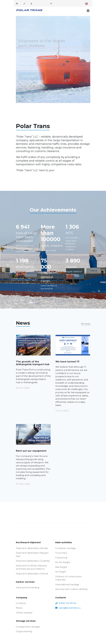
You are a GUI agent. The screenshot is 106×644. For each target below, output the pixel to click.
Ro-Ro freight (63, 562)
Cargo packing (24, 631)
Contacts (21, 603)
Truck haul (61, 553)
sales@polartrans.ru (17, 3)
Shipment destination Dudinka (33, 561)
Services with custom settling (71, 589)
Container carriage (66, 548)
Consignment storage (28, 627)
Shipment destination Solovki (32, 574)
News (19, 608)
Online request (24, 613)
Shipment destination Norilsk (32, 548)
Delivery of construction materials (68, 578)
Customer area (32, 3)
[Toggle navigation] (88, 11)
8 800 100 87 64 (25, 3)
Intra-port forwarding (28, 587)
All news (86, 324)
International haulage (67, 584)
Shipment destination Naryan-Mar (33, 554)
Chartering (61, 558)
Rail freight (61, 567)
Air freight (61, 572)
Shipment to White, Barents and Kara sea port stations (31, 567)
